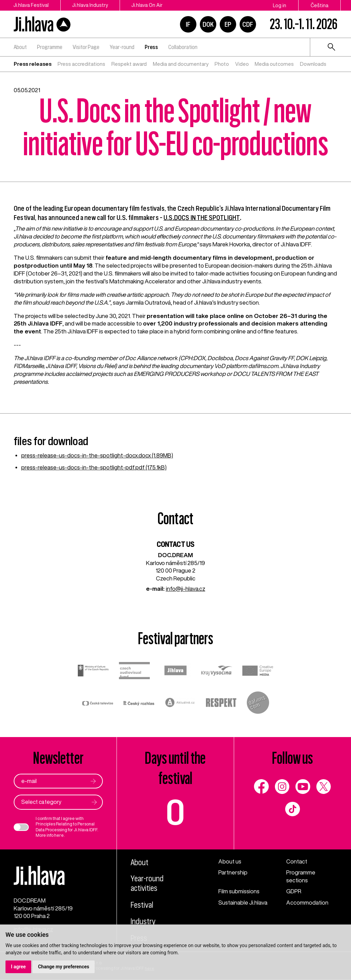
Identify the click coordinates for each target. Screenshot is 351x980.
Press (151, 47)
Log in (280, 5)
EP (228, 24)
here (59, 836)
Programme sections (301, 877)
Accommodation (307, 902)
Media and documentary (181, 64)
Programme (50, 47)
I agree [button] (18, 967)
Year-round (122, 47)
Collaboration (183, 47)
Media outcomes (274, 64)
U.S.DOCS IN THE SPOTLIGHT (202, 218)
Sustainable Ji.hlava (243, 902)
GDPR (294, 891)
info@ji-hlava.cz (186, 589)
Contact (297, 861)
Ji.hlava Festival (31, 5)
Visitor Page (86, 47)
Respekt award (129, 64)
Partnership (233, 873)
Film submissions (240, 891)
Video (242, 64)
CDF (248, 24)
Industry (143, 922)
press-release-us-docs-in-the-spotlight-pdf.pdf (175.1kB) (95, 467)
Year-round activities (147, 884)
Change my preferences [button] (64, 967)
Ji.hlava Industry (91, 5)
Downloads (313, 64)
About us (230, 861)
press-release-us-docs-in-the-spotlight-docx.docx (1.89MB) (98, 455)
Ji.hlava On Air (149, 5)
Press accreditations (81, 64)
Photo (222, 64)
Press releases (33, 64)
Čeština (319, 5)
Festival (142, 906)
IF (188, 24)
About (20, 47)
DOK (208, 24)
